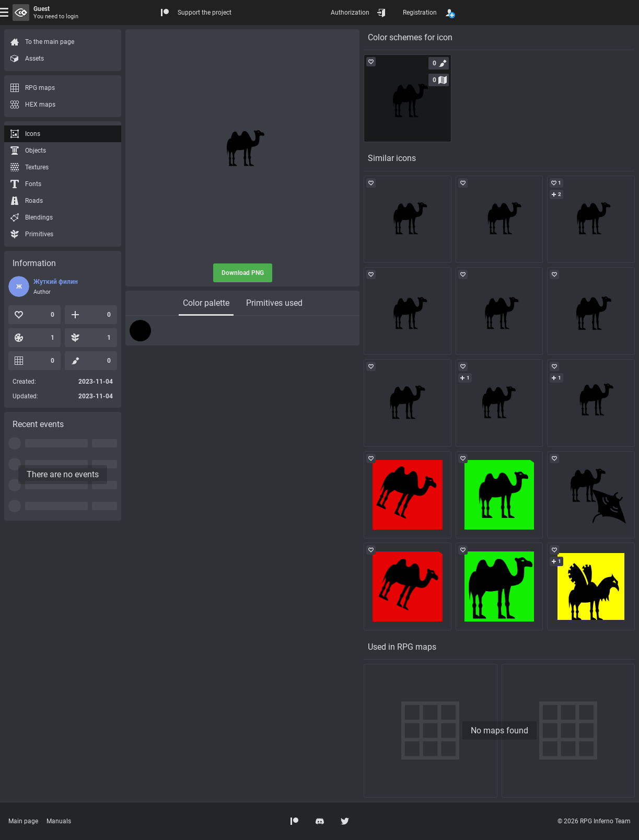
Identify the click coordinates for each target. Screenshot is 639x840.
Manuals (59, 821)
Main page (23, 821)
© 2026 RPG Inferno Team (594, 821)
